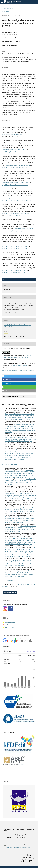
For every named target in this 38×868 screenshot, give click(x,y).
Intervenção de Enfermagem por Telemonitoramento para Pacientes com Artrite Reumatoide (20, 426)
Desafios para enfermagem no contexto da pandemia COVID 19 (18, 561)
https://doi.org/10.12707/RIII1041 (14, 216)
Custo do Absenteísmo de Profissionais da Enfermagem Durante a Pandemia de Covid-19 (21, 508)
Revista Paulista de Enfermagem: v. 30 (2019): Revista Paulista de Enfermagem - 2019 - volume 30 (21, 430)
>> (14, 580)
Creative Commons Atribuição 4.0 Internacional (19, 847)
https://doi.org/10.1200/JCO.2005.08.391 (14, 152)
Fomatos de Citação (11, 312)
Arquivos (10, 8)
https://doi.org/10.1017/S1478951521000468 (15, 183)
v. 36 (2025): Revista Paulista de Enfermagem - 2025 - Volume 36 (18, 11)
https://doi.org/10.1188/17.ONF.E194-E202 (20, 231)
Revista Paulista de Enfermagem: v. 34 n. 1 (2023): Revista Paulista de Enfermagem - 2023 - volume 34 (20, 555)
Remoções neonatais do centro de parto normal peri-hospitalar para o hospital (20, 518)
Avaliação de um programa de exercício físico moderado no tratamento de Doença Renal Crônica (21, 494)
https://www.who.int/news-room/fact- (13, 134)
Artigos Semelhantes (10, 464)
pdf (6, 279)
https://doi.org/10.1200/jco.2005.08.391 (13, 150)
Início (4, 8)
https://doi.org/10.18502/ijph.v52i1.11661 (14, 270)
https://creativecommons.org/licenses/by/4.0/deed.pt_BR (18, 370)
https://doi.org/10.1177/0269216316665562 (17, 165)
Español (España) (10, 628)
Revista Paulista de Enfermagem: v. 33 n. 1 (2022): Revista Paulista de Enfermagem (20, 418)
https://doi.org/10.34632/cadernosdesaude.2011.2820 (18, 213)
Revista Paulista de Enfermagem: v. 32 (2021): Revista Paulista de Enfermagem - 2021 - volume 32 (19, 575)
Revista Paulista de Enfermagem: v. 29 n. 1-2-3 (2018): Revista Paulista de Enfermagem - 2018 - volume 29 (20, 475)
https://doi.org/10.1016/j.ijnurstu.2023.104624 (15, 246)
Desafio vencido (31, 479)
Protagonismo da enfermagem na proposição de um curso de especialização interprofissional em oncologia (20, 416)
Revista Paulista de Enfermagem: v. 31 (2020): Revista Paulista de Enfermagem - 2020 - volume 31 (19, 457)
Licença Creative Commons (20, 366)
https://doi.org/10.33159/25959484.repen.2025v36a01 (18, 53)
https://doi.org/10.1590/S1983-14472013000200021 (17, 198)
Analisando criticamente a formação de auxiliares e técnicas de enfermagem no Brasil (20, 472)
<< (3, 580)
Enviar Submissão (10, 593)
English (7, 625)
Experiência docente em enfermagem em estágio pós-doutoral (21, 527)
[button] (19, 376)
